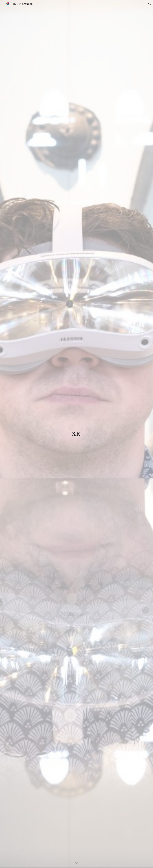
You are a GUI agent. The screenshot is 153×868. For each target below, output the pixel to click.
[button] (150, 4)
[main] (77, 434)
